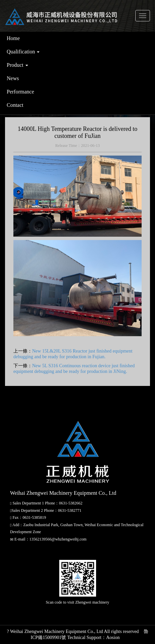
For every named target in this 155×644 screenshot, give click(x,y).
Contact (15, 105)
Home (13, 38)
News (13, 78)
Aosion (113, 637)
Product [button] (17, 65)
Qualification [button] (23, 52)
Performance (20, 92)
